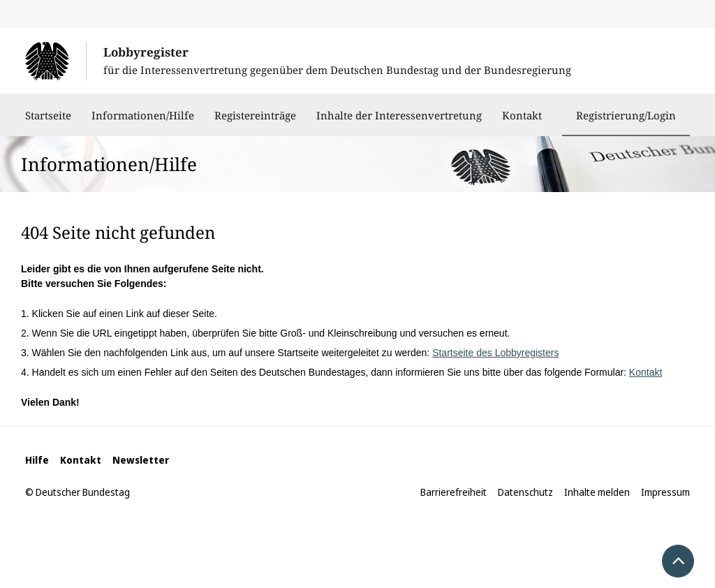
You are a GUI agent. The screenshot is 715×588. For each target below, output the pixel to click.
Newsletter (141, 460)
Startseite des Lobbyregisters (495, 353)
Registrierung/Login (626, 115)
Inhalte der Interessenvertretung (399, 122)
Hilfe (37, 460)
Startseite (48, 122)
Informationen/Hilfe (143, 122)
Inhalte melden (597, 492)
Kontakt (522, 122)
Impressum (665, 492)
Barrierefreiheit (454, 492)
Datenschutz (525, 492)
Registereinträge (255, 122)
